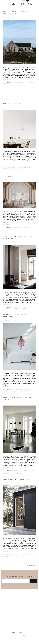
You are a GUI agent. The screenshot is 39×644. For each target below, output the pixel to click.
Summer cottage (20, 556)
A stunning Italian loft (12, 104)
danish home (26, 390)
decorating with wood (11, 229)
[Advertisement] (19, 611)
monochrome (17, 473)
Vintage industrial (9, 170)
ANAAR (21, 641)
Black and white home (20, 471)
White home (7, 230)
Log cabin (32, 555)
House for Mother (10, 176)
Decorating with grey (20, 307)
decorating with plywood (21, 228)
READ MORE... (7, 79)
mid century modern (29, 169)
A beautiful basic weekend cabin (16, 479)
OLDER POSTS (32, 565)
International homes (14, 169)
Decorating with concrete (21, 166)
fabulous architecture (20, 82)
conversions (16, 390)
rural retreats (8, 556)
